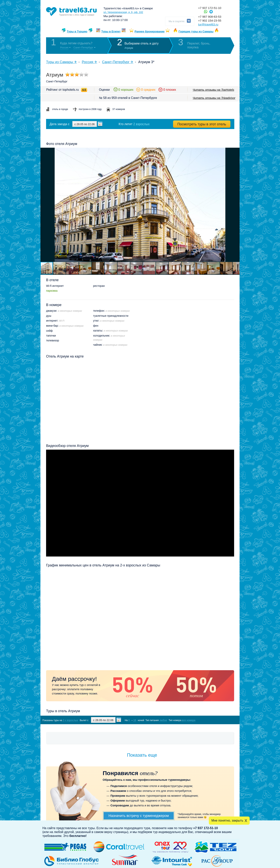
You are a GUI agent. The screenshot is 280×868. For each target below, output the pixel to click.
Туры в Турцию (77, 31)
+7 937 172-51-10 (210, 8)
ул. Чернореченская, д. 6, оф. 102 (123, 12)
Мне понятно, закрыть (227, 820)
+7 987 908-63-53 (210, 17)
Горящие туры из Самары (196, 31)
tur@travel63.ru (208, 24)
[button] (236, 205)
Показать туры (214, 720)
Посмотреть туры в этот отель (202, 124)
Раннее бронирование (150, 31)
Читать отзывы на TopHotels (213, 90)
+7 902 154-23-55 (210, 21)
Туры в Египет (111, 31)
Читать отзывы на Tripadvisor (214, 98)
